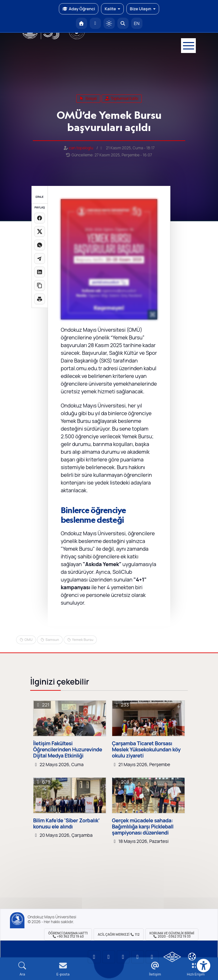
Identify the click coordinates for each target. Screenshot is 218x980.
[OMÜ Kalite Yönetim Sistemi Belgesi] (172, 957)
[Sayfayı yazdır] (40, 299)
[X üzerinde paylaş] (40, 232)
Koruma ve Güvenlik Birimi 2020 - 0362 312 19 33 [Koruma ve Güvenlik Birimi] (172, 935)
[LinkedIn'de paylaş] (40, 272)
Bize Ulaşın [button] (143, 9)
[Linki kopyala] (40, 285)
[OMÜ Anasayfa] (82, 23)
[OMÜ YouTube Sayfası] (94, 957)
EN (137, 23)
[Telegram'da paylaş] (40, 258)
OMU (28, 639)
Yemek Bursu (83, 639)
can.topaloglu (81, 148)
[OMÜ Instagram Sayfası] (123, 957)
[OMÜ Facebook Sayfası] (152, 957)
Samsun (52, 639)
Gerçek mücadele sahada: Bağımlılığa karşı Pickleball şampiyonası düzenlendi (143, 827)
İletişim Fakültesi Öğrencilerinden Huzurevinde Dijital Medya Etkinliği (68, 750)
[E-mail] (63, 969)
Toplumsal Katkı (122, 98)
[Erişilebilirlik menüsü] (204, 966)
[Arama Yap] (123, 23)
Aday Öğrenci (79, 9)
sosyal (88, 98)
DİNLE (39, 197)
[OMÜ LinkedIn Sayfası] (109, 957)
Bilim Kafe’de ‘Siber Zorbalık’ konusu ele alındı (66, 824)
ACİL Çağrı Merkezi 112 (119, 934)
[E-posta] (95, 23)
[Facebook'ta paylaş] (40, 218)
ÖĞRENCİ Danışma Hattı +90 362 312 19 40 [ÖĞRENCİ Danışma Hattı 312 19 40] (68, 935)
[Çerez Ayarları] (192, 957)
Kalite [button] (112, 9)
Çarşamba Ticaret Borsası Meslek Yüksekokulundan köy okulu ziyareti (146, 750)
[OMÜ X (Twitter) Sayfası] (138, 957)
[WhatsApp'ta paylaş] (40, 245)
